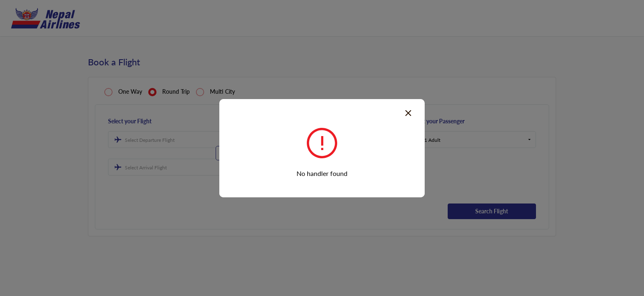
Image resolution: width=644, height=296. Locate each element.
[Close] (408, 112)
